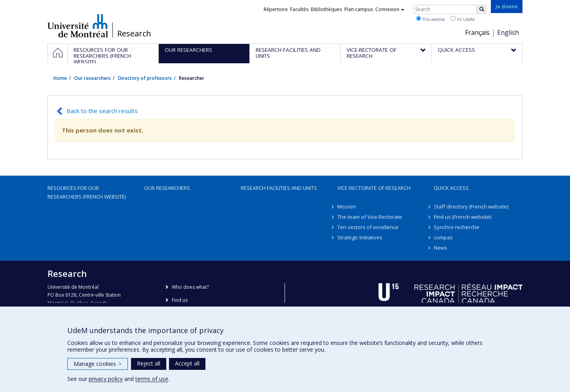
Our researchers (92, 78)
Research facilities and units (279, 188)
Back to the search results (102, 111)
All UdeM (463, 19)
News (441, 248)
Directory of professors (145, 78)
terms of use (152, 379)
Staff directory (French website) (471, 206)
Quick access (451, 188)
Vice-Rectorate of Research (374, 188)
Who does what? (190, 287)
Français (477, 32)
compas (443, 237)
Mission (347, 206)
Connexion (390, 9)
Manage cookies (98, 364)
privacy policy (106, 379)
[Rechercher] (482, 9)
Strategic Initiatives (360, 237)
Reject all (149, 363)
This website (430, 19)
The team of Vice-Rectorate (370, 217)
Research (134, 34)
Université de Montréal (78, 26)
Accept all (187, 363)
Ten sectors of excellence (368, 227)
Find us (180, 300)
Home (60, 78)
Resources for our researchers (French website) (87, 192)
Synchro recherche (457, 227)
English (508, 32)
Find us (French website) (463, 217)
